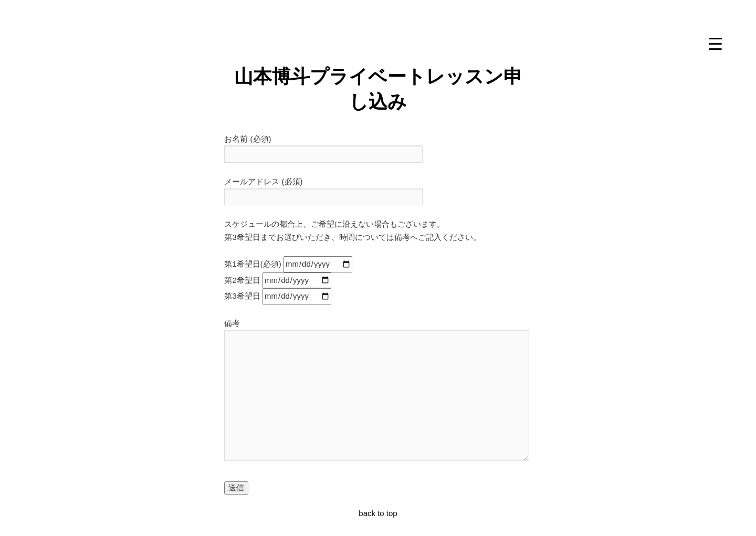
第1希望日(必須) (288, 264)
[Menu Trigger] (715, 44)
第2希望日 (278, 280)
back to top (378, 513)
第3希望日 (278, 296)
